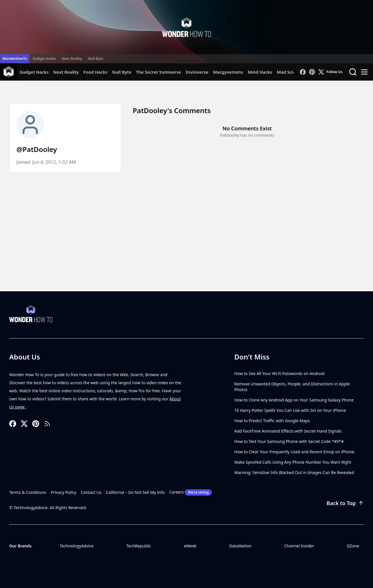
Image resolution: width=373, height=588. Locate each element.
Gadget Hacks (44, 59)
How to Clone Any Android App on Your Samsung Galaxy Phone (294, 400)
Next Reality (72, 59)
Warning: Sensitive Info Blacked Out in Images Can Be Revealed (294, 472)
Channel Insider (299, 546)
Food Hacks (96, 72)
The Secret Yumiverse (158, 72)
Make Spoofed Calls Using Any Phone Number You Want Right (293, 462)
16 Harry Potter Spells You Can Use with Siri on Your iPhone (290, 410)
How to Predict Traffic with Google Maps (272, 421)
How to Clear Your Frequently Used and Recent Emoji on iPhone (294, 452)
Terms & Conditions (28, 492)
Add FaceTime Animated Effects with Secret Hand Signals (288, 431)
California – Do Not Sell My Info (135, 492)
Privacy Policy (64, 492)
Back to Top (345, 503)
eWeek (190, 546)
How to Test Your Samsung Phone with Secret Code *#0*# (289, 441)
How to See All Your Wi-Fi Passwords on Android (279, 373)
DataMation (240, 546)
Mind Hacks (260, 72)
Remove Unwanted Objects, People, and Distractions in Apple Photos (292, 387)
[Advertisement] (186, 248)
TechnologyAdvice (77, 546)
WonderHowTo (15, 59)
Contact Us (91, 492)
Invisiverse (197, 72)
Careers (191, 492)
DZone (353, 546)
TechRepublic (139, 546)
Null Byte (95, 59)
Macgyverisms (228, 72)
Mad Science (290, 72)
